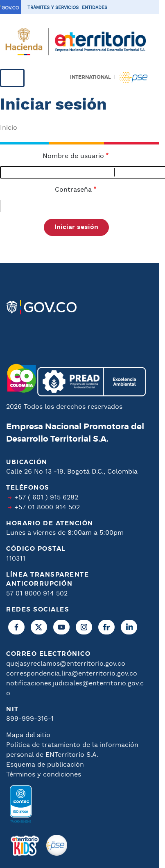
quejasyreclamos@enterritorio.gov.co (66, 664)
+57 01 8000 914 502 (47, 507)
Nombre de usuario (73, 156)
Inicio (9, 128)
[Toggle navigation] (12, 78)
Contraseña (73, 190)
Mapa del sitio (28, 735)
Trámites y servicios (53, 8)
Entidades (95, 8)
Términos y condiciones (44, 775)
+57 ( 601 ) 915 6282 (46, 498)
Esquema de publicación (45, 765)
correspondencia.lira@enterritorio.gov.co (72, 674)
